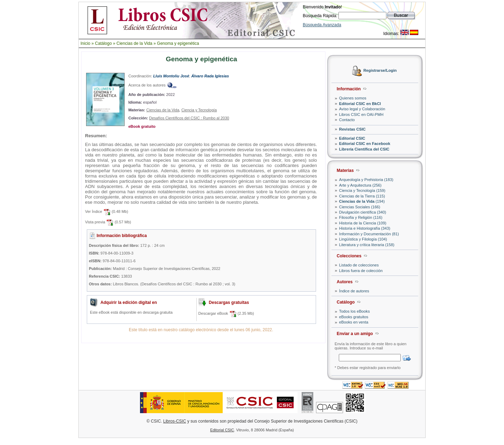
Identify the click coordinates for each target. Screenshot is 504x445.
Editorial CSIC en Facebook (365, 144)
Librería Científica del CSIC (364, 149)
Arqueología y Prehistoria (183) (366, 180)
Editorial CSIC (352, 138)
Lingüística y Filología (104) (363, 239)
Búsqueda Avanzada (322, 25)
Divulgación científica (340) (363, 212)
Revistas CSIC (352, 129)
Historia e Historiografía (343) (365, 228)
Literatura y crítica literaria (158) (367, 245)
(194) (362, 201)
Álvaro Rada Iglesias (210, 76)
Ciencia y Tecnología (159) (362, 190)
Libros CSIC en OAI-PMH (361, 114)
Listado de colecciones (359, 265)
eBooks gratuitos (354, 317)
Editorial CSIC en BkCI (360, 104)
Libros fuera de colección (361, 271)
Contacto (347, 120)
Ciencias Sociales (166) (360, 207)
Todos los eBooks (355, 311)
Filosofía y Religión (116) (361, 217)
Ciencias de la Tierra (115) (362, 196)
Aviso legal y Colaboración (362, 109)
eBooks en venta (354, 322)
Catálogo (103, 43)
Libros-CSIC (174, 421)
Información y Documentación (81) (369, 234)
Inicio (85, 43)
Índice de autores (354, 291)
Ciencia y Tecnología (199, 110)
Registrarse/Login (380, 71)
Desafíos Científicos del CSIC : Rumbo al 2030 (189, 118)
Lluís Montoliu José (171, 76)
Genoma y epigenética (178, 43)
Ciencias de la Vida (135, 43)
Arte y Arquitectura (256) (360, 185)
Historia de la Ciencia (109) (363, 223)
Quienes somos (353, 98)
